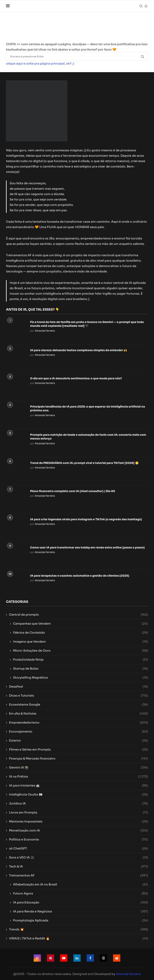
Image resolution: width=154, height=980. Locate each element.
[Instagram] (37, 958)
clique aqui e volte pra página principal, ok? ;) (40, 63)
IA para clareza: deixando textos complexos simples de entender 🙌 (79, 350)
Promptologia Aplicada (81, 920)
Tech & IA (79, 866)
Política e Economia (79, 839)
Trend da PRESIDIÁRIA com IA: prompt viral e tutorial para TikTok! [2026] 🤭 (84, 463)
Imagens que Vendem (81, 642)
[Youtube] (64, 958)
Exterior (79, 740)
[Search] (141, 6)
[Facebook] (90, 958)
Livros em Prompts (79, 812)
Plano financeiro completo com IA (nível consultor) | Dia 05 (72, 491)
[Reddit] (117, 958)
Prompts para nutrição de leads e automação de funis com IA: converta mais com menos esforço (88, 437)
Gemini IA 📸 (79, 767)
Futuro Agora (81, 893)
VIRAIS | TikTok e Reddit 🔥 (79, 938)
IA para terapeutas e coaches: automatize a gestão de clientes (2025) (80, 576)
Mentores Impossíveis (79, 821)
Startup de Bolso (81, 668)
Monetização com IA (79, 830)
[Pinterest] (51, 958)
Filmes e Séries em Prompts (79, 749)
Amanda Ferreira (45, 331)
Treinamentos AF (79, 875)
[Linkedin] (77, 958)
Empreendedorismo (79, 722)
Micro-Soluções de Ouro (81, 651)
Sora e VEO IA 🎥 (79, 857)
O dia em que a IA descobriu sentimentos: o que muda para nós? (76, 378)
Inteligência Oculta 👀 (79, 794)
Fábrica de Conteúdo (81, 633)
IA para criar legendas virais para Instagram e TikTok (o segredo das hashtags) (86, 519)
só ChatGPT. (79, 848)
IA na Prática (79, 776)
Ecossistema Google (79, 704)
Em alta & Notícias (79, 713)
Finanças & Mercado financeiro (79, 758)
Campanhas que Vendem (81, 624)
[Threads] (103, 958)
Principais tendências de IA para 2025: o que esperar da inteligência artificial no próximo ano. (88, 409)
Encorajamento (79, 731)
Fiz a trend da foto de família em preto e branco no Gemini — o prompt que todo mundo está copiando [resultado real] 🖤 (87, 324)
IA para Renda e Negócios (81, 911)
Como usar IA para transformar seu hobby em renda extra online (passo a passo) (87, 547)
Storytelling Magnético (81, 677)
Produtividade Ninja (81, 659)
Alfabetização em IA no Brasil (81, 884)
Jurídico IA (79, 803)
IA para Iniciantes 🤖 (79, 785)
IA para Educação (81, 902)
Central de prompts (79, 615)
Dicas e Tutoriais (79, 695)
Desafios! (79, 686)
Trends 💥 (79, 929)
